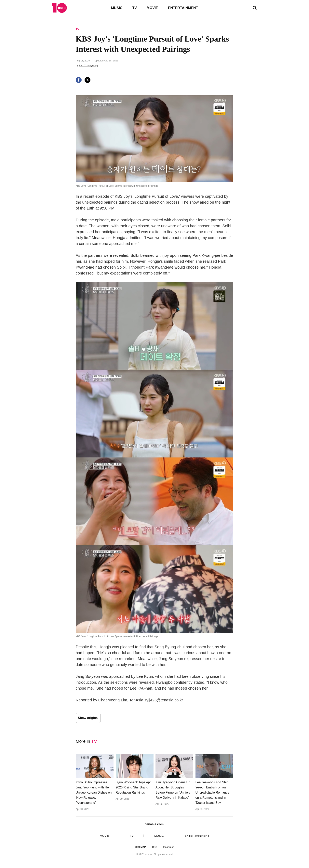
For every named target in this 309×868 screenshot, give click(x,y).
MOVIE (152, 8)
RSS (155, 847)
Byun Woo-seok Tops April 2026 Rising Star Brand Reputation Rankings (134, 787)
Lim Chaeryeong (88, 65)
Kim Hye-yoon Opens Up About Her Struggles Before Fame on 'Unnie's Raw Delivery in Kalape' (173, 790)
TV (134, 8)
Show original (88, 718)
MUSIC (117, 8)
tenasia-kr (169, 847)
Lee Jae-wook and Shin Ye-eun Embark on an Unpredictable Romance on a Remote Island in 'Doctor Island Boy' (212, 792)
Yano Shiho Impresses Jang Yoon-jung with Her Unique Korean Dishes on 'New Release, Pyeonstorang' (94, 792)
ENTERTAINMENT (183, 8)
